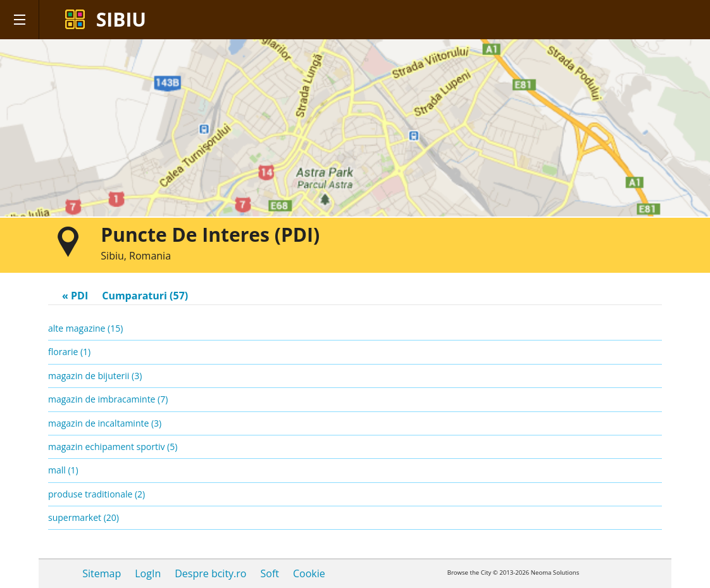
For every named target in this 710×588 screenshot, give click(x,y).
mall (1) (63, 470)
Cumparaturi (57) (145, 296)
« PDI (75, 296)
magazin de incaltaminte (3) (105, 423)
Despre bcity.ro (210, 573)
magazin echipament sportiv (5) (113, 447)
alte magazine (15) (85, 328)
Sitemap (102, 573)
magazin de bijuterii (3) (95, 376)
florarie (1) (69, 352)
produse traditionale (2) (97, 494)
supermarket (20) (84, 517)
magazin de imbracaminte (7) (108, 399)
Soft (269, 573)
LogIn (148, 573)
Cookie (309, 573)
